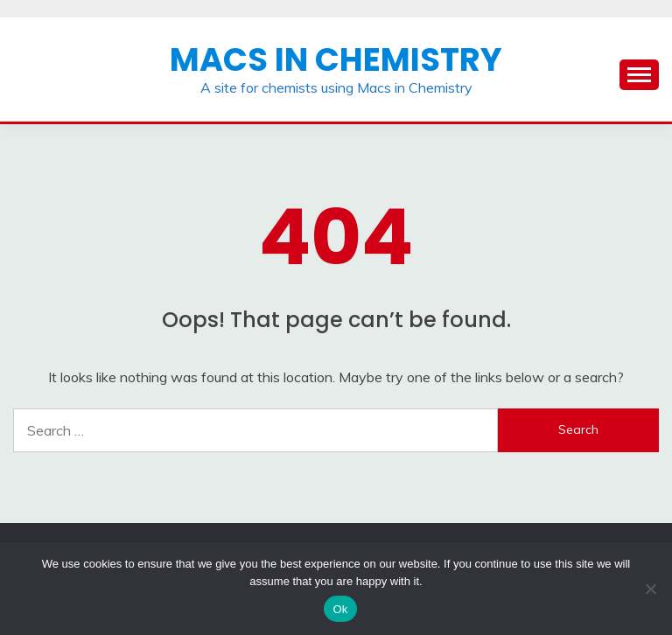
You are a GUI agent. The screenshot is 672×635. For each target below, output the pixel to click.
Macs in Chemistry (336, 59)
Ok (340, 609)
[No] (650, 589)
